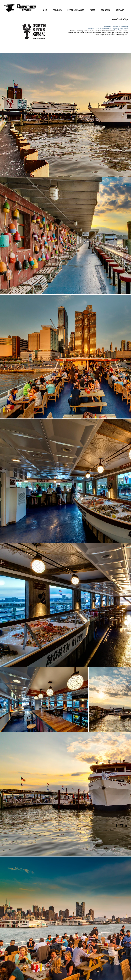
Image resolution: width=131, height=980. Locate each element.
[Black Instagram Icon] (121, 826)
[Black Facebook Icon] (117, 826)
